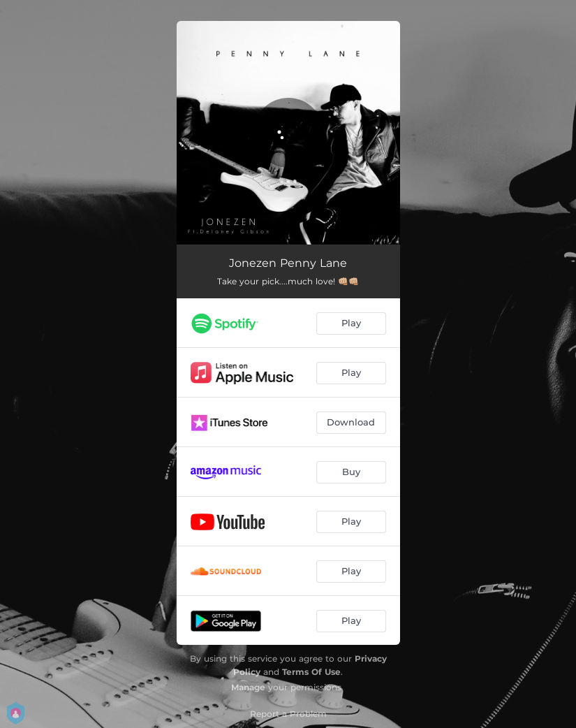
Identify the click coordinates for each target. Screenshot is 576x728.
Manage (248, 687)
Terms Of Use (311, 672)
